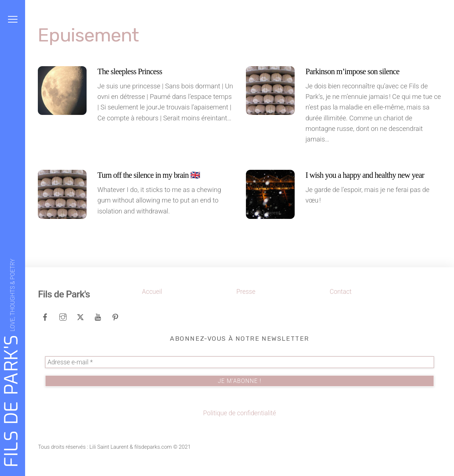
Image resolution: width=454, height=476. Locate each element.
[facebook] (45, 316)
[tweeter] (80, 316)
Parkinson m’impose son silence (353, 71)
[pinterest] (115, 316)
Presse (246, 292)
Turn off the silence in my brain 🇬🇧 (149, 175)
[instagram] (63, 316)
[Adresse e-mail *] (239, 362)
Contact (340, 292)
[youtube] (98, 316)
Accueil (152, 292)
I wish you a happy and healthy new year (365, 175)
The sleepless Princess (130, 71)
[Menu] (13, 19)
